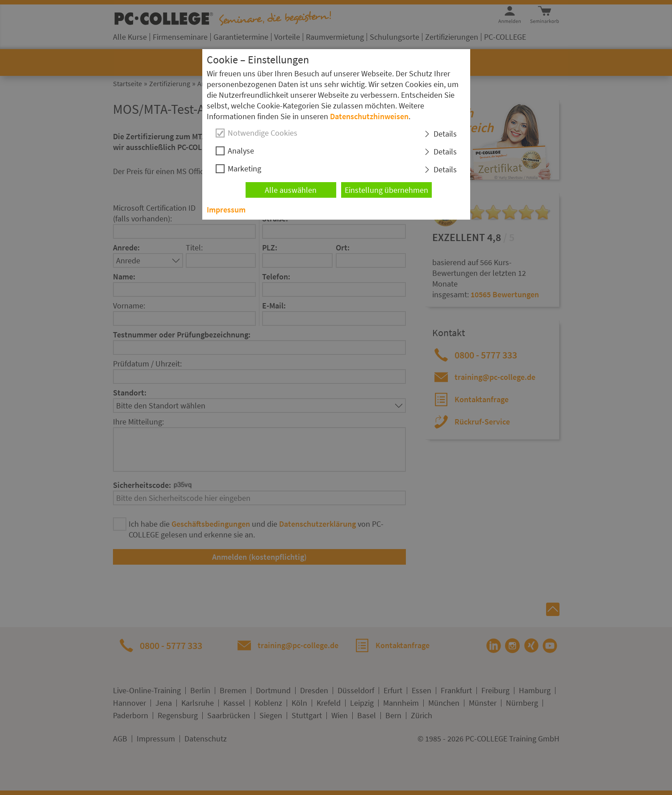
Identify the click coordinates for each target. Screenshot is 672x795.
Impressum (226, 210)
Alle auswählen (291, 190)
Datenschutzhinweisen (369, 116)
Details (445, 134)
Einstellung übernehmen (386, 190)
